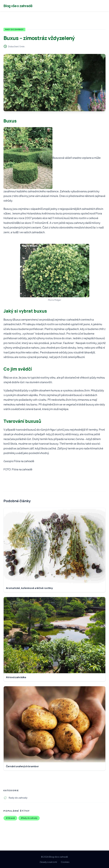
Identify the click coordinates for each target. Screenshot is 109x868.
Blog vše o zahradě (18, 6)
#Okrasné (10, 818)
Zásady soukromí (48, 862)
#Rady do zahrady (29, 818)
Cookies (65, 862)
